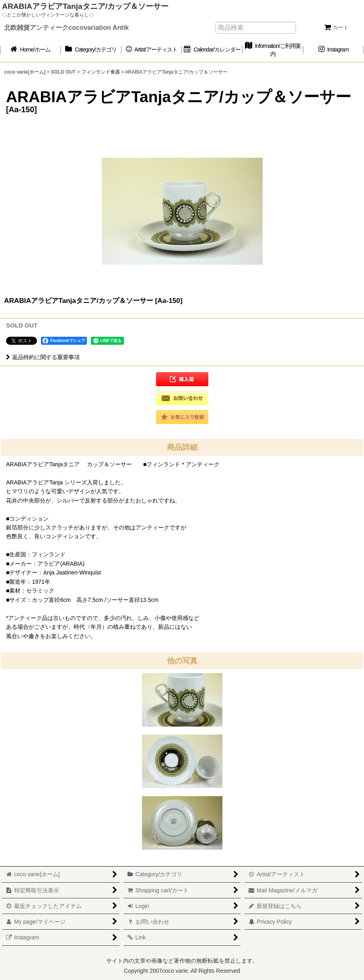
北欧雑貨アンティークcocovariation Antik (66, 27)
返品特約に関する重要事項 (43, 357)
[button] (182, 379)
